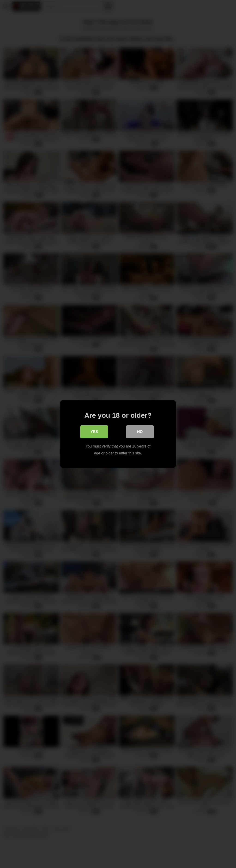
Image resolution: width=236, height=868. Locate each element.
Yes (94, 432)
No (140, 432)
